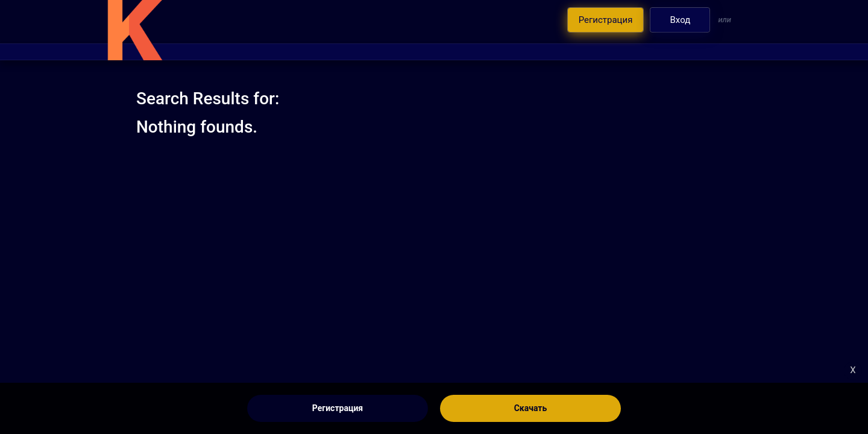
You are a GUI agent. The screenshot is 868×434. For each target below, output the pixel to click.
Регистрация (338, 408)
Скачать (531, 408)
